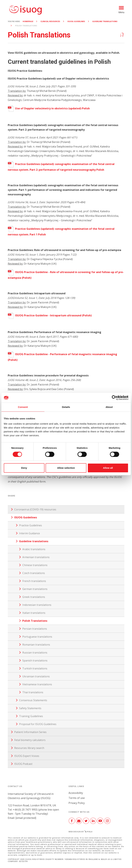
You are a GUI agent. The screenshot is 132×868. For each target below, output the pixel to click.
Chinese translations (35, 565)
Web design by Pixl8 (80, 832)
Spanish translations (35, 660)
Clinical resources (50, 21)
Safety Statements (30, 708)
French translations (34, 581)
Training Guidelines (31, 716)
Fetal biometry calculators (30, 740)
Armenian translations (36, 557)
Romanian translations (36, 645)
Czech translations (34, 573)
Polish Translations (35, 621)
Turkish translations (35, 668)
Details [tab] (66, 407)
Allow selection (66, 468)
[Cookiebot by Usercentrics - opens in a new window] (114, 398)
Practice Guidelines (31, 525)
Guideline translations (105, 21)
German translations (35, 589)
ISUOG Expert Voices (27, 756)
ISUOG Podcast (23, 764)
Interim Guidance (29, 533)
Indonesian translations (37, 605)
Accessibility (76, 793)
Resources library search (29, 748)
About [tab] (109, 407)
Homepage (28, 21)
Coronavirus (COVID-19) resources (35, 509)
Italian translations (34, 613)
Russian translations (35, 653)
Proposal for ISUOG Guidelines (38, 724)
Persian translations (35, 629)
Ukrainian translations (36, 676)
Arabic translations (34, 549)
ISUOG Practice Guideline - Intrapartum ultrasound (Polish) (50, 315)
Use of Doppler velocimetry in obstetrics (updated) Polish (49, 108)
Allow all (108, 468)
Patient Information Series (30, 732)
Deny (24, 468)
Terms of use (77, 798)
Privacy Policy (77, 803)
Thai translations (33, 692)
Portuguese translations (37, 637)
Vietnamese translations (37, 684)
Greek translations (34, 597)
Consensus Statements (33, 700)
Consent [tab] (23, 407)
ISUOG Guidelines (76, 21)
